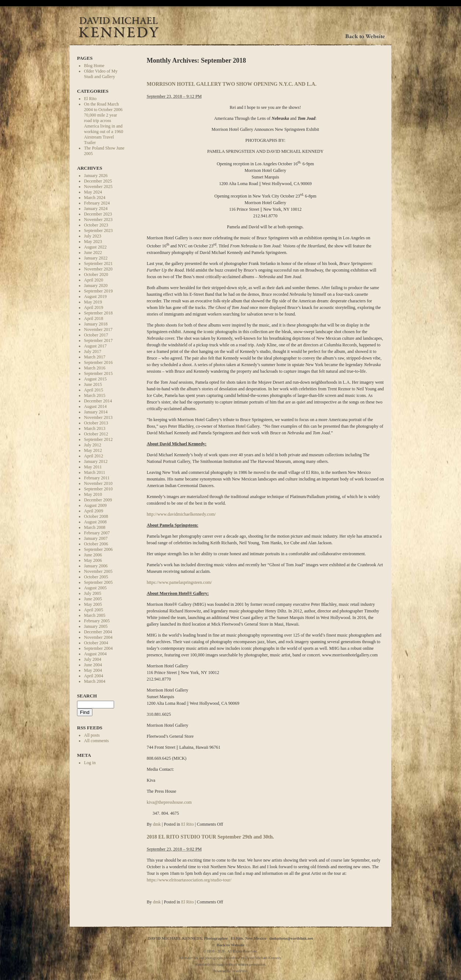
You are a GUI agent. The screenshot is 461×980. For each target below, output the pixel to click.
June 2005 (93, 599)
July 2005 (93, 593)
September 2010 (98, 489)
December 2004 (98, 632)
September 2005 (98, 582)
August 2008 (95, 522)
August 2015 (95, 379)
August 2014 (95, 406)
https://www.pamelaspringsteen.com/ (179, 582)
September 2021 (98, 264)
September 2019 (98, 291)
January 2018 (96, 324)
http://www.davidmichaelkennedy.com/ (181, 514)
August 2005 (95, 588)
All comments (96, 741)
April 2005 (94, 610)
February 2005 (97, 621)
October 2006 (96, 544)
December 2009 (98, 500)
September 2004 (98, 648)
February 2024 (97, 203)
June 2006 (93, 555)
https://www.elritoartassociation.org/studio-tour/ (189, 880)
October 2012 (96, 434)
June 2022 (93, 253)
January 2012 (96, 461)
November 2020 (98, 269)
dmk (157, 824)
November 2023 (98, 220)
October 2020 (96, 275)
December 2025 (98, 181)
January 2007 (96, 538)
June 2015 (93, 384)
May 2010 (93, 494)
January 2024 (96, 209)
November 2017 (98, 329)
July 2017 (93, 351)
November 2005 (98, 571)
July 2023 (93, 236)
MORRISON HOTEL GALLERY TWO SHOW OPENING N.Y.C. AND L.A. (232, 84)
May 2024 (93, 192)
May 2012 (93, 450)
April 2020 (94, 280)
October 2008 (96, 516)
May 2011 (93, 467)
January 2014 (96, 412)
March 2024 (95, 198)
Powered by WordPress (230, 971)
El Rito (90, 99)
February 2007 (97, 533)
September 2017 (98, 340)
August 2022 (95, 247)
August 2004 (95, 654)
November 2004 (98, 637)
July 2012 (93, 445)
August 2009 (95, 505)
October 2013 (96, 423)
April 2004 (94, 676)
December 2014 (98, 401)
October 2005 (96, 577)
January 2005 (96, 626)
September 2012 (98, 439)
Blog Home (94, 66)
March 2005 (95, 615)
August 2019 (95, 296)
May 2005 (93, 604)
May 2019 (93, 302)
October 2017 (96, 335)
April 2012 (94, 456)
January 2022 (96, 258)
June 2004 (93, 665)
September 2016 (98, 362)
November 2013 (98, 417)
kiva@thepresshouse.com (169, 802)
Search (87, 696)
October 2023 (96, 225)
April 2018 (94, 318)
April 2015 (94, 390)
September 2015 (98, 373)
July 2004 (93, 659)
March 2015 (95, 395)
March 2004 (95, 681)
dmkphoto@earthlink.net (291, 938)
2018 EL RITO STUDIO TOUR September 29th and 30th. (210, 837)
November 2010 (98, 483)
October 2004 (96, 643)
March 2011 (95, 472)
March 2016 (95, 368)
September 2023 (98, 231)
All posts (92, 735)
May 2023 (93, 242)
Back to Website (231, 945)
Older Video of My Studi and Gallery (101, 74)
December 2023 (98, 214)
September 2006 (98, 549)
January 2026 (96, 176)
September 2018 (98, 313)
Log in (90, 763)
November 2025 (98, 187)
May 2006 (93, 560)
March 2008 (95, 527)
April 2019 (94, 307)
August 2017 (95, 346)
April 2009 (94, 511)
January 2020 (96, 285)
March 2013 (95, 428)
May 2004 (93, 670)
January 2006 (96, 566)
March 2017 (95, 357)
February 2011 (97, 478)
